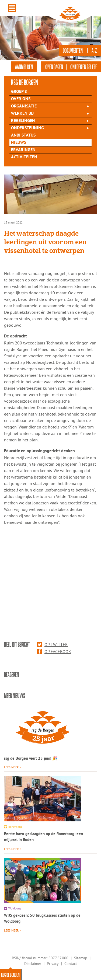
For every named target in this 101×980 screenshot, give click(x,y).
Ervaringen (23, 150)
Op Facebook (54, 651)
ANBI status (23, 135)
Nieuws (19, 143)
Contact (71, 964)
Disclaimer (33, 964)
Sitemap (81, 958)
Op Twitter (52, 644)
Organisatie (24, 106)
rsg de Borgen (10, 975)
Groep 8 (19, 92)
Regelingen (23, 121)
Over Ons (21, 99)
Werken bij (22, 114)
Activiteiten (24, 157)
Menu (12, 8)
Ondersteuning (27, 128)
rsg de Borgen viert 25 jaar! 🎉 (31, 759)
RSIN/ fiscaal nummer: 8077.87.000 (40, 958)
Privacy (53, 964)
